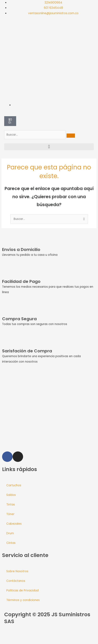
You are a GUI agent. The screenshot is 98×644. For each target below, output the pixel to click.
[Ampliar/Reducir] (4, 636)
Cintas (11, 543)
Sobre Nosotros (17, 571)
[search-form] (35, 135)
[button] (49, 147)
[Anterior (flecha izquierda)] (4, 642)
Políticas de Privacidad (22, 590)
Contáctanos (16, 581)
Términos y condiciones (23, 600)
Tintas (11, 505)
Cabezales (14, 524)
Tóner (10, 514)
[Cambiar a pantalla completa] (13, 636)
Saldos (11, 495)
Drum (10, 533)
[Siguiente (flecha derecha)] (13, 642)
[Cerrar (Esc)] (32, 636)
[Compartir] (23, 636)
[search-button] (71, 136)
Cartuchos (14, 485)
